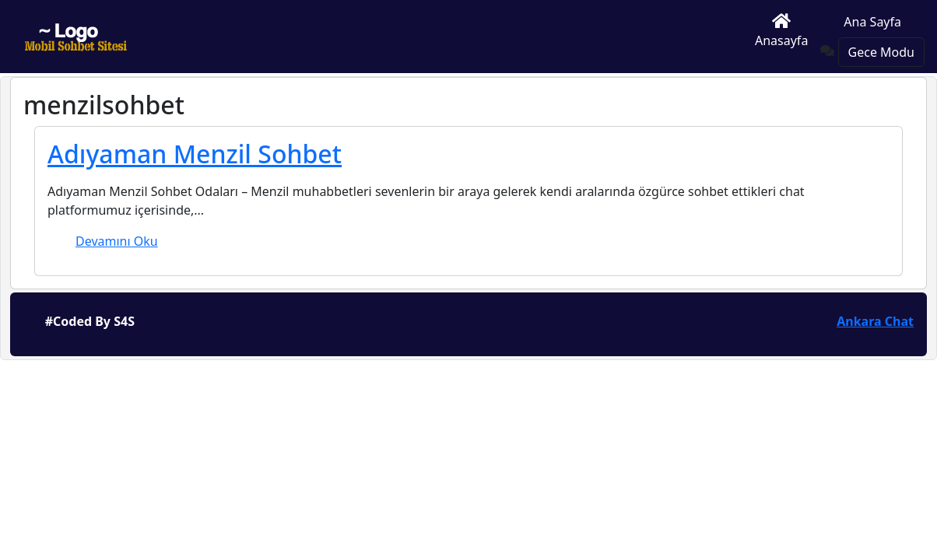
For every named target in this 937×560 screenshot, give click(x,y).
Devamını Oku (117, 241)
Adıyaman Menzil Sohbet (195, 154)
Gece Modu (881, 52)
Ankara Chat (875, 321)
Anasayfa (781, 31)
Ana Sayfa (872, 22)
